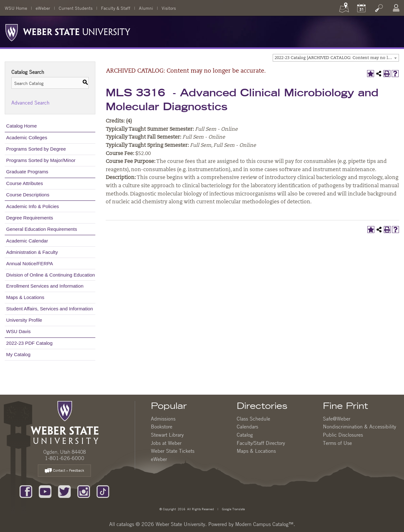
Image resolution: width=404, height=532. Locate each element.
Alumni (146, 8)
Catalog (245, 435)
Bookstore (162, 427)
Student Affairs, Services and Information (50, 309)
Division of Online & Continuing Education (51, 275)
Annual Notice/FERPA (30, 263)
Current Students (76, 8)
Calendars (247, 427)
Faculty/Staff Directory (261, 443)
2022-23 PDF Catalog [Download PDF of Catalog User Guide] (30, 343)
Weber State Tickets (173, 451)
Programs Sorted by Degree (36, 149)
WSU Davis (19, 331)
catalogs (125, 524)
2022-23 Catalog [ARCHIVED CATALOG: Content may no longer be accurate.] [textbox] (337, 58)
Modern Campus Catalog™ (264, 524)
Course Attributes (25, 183)
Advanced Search (30, 103)
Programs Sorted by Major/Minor (41, 160)
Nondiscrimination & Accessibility (359, 427)
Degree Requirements (30, 218)
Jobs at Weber (166, 443)
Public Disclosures (343, 435)
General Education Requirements (42, 229)
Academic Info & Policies (33, 206)
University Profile (24, 320)
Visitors (169, 8)
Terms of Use (337, 443)
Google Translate (233, 509)
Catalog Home (22, 126)
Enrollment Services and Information (45, 286)
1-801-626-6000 (65, 458)
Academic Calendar (27, 241)
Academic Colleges (27, 137)
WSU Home (16, 8)
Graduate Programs (27, 172)
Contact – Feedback (64, 471)
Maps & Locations (25, 297)
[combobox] (336, 58)
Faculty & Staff (116, 8)
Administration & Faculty (32, 252)
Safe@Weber (337, 419)
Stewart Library (167, 435)
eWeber (43, 8)
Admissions (163, 419)
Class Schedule (253, 419)
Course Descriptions (28, 195)
